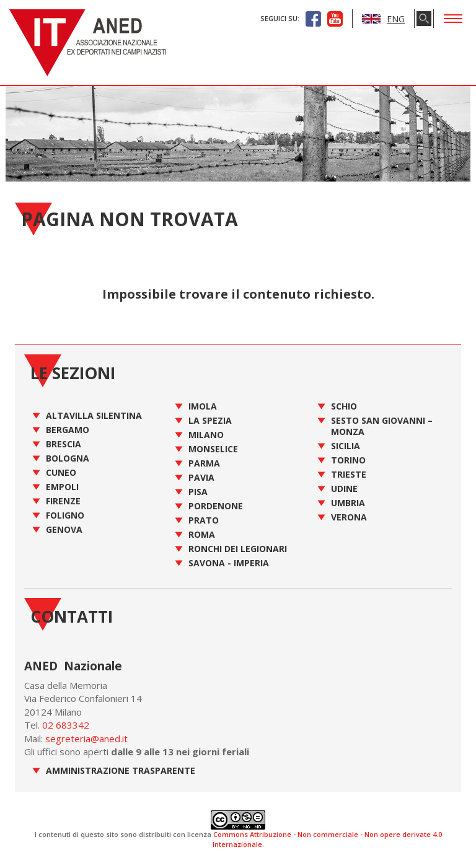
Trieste (349, 474)
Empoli (62, 487)
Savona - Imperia (229, 563)
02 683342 (66, 725)
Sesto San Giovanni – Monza (382, 426)
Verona (349, 517)
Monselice (213, 449)
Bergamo (68, 430)
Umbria (348, 503)
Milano (206, 435)
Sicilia (346, 446)
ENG (383, 19)
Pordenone (216, 506)
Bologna (68, 458)
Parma (204, 463)
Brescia (64, 444)
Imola (203, 406)
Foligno (65, 515)
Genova (64, 529)
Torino (348, 460)
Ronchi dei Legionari (238, 549)
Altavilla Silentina (94, 415)
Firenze (63, 501)
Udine (344, 489)
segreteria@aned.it (86, 739)
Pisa (198, 492)
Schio (344, 406)
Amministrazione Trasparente (121, 770)
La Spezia (210, 420)
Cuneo (61, 472)
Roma (202, 534)
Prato (204, 520)
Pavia (201, 477)
